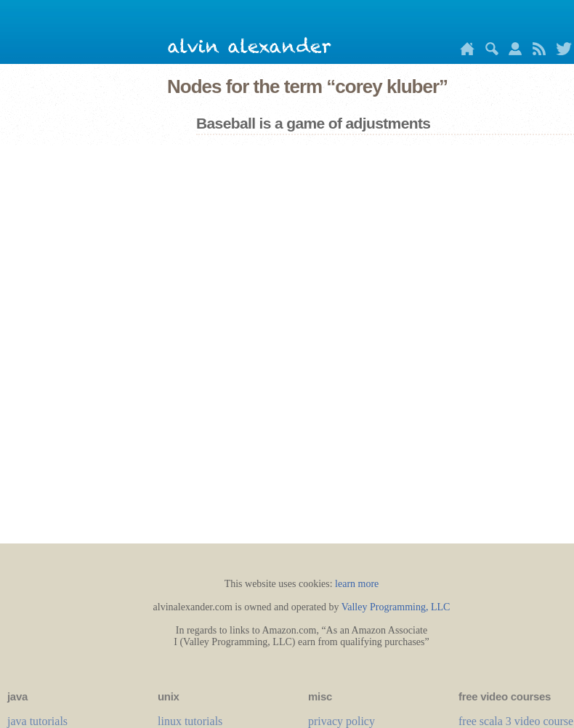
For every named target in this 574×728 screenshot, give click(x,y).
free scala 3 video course (516, 721)
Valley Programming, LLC (396, 607)
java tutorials (37, 721)
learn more (357, 584)
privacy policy (341, 721)
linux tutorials (190, 721)
